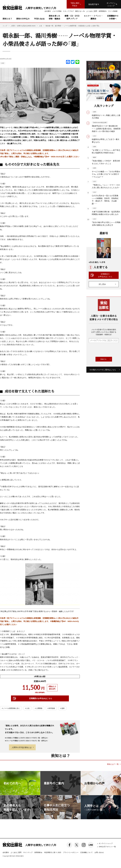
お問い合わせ (99, 852)
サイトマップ (28, 852)
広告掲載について (86, 852)
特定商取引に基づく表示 (53, 852)
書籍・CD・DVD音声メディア (72, 17)
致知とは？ (7, 19)
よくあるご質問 (16, 852)
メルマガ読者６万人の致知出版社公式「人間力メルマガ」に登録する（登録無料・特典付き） (104, 332)
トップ (5, 26)
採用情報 (38, 852)
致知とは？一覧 (113, 764)
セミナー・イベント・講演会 (93, 17)
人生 (3, 63)
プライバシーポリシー (71, 852)
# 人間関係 (39, 708)
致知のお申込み (23, 19)
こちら (29, 157)
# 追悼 (62, 708)
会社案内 (6, 852)
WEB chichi (39, 19)
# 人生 (27, 708)
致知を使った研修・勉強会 (54, 17)
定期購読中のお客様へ (113, 17)
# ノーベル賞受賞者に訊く (11, 708)
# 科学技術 (51, 708)
